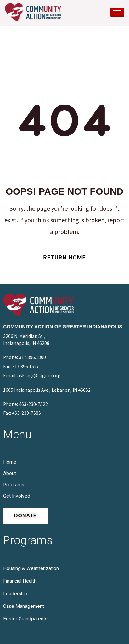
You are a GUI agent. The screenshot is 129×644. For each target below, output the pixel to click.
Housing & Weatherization (31, 568)
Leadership (15, 594)
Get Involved (17, 496)
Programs (14, 485)
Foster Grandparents (25, 619)
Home (10, 462)
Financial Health (20, 581)
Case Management (24, 606)
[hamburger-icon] (117, 12)
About (10, 473)
